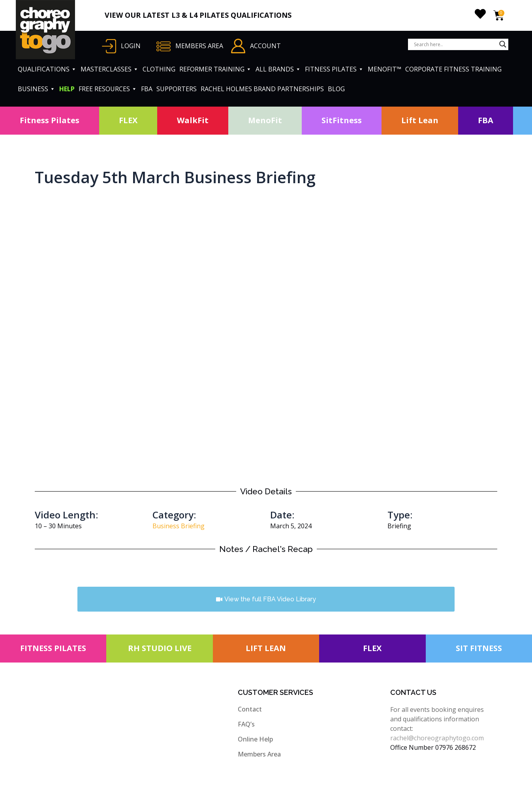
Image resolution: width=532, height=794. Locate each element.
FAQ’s (246, 724)
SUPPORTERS (177, 89)
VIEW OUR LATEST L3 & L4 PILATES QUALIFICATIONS (198, 15)
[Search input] (455, 44)
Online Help (255, 739)
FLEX (128, 120)
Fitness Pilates (50, 120)
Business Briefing (179, 526)
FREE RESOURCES (108, 89)
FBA (147, 89)
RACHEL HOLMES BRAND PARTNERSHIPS (262, 89)
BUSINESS (37, 89)
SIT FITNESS (479, 648)
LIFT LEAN (266, 648)
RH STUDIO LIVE (160, 648)
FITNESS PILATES (334, 69)
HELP (67, 89)
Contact (250, 709)
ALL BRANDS (278, 69)
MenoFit (265, 120)
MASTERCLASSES (110, 69)
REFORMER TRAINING (215, 69)
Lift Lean (420, 120)
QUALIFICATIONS (47, 69)
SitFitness (342, 120)
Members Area (259, 754)
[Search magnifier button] (503, 44)
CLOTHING (159, 69)
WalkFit (193, 120)
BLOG (336, 89)
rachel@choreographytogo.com (437, 738)
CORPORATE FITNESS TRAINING (453, 69)
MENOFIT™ (384, 69)
